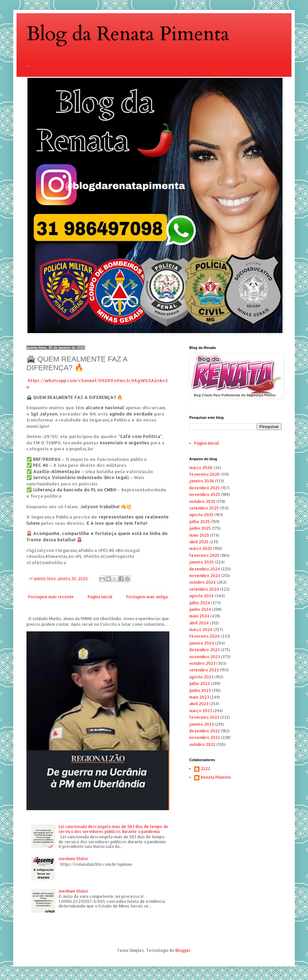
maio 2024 (199, 616)
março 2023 (201, 711)
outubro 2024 (202, 582)
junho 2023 (200, 690)
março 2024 (201, 630)
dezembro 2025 (204, 488)
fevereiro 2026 (204, 474)
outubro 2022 (202, 744)
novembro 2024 (205, 576)
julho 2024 (200, 603)
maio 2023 (199, 697)
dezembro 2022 (204, 731)
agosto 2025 (201, 515)
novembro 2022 (205, 737)
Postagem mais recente (51, 597)
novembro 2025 (205, 494)
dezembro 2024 (205, 569)
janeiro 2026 (202, 481)
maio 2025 (199, 535)
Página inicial (100, 597)
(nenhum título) (73, 859)
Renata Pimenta (216, 777)
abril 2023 (199, 704)
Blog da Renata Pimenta (128, 34)
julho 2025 (199, 522)
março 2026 (201, 468)
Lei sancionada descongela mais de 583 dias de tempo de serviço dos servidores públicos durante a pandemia (113, 829)
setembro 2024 (204, 589)
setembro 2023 (204, 670)
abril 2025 (199, 542)
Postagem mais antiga (147, 597)
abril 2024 (199, 623)
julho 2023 (199, 684)
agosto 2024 (201, 596)
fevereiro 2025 (204, 555)
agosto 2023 (201, 677)
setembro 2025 (204, 508)
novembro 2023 (205, 657)
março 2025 (201, 548)
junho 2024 (200, 609)
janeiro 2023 (201, 724)
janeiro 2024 (202, 643)
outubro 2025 (202, 501)
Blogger (183, 950)
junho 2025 (200, 528)
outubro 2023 (202, 663)
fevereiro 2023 (204, 717)
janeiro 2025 (201, 562)
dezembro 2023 (204, 650)
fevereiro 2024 (204, 636)
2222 (205, 769)
